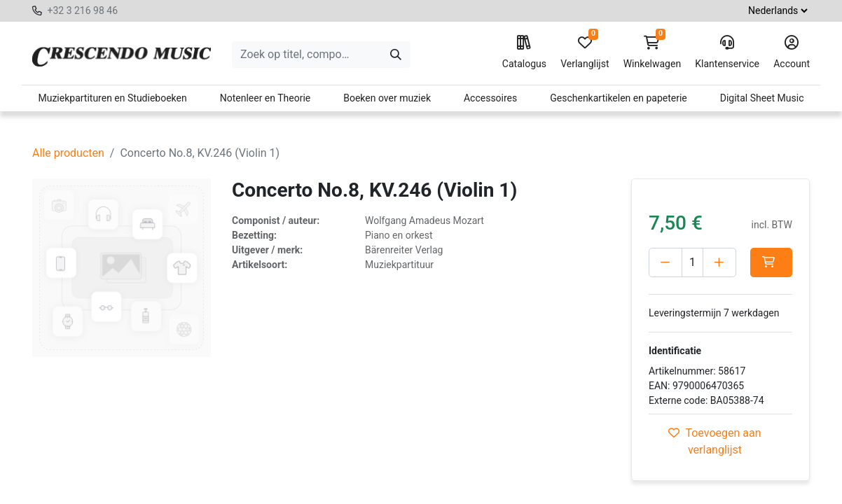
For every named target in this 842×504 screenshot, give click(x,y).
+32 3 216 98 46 (82, 10)
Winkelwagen (653, 52)
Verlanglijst (585, 52)
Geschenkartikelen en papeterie (619, 98)
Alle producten (68, 153)
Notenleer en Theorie (265, 98)
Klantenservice (727, 52)
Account (792, 52)
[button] (771, 262)
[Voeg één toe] (719, 262)
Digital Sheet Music (762, 98)
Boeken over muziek (387, 98)
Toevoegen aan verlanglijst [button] (715, 441)
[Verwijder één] (665, 262)
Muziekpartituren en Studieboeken (112, 98)
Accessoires (490, 98)
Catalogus (524, 52)
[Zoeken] (396, 55)
